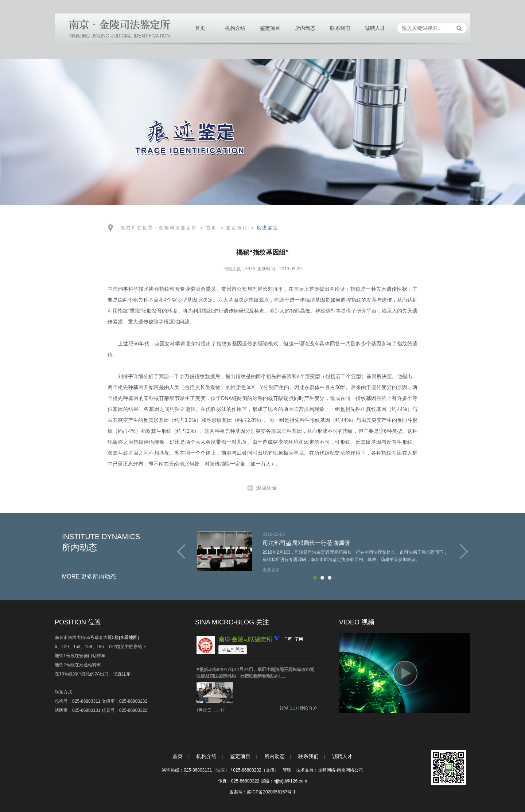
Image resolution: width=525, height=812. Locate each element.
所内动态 (305, 28)
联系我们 (340, 28)
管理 (287, 770)
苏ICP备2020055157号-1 (271, 792)
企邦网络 (327, 770)
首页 (200, 28)
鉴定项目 (270, 28)
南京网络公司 (350, 770)
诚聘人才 (375, 28)
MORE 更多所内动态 (89, 576)
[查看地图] (129, 638)
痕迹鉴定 (268, 228)
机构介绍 (235, 28)
